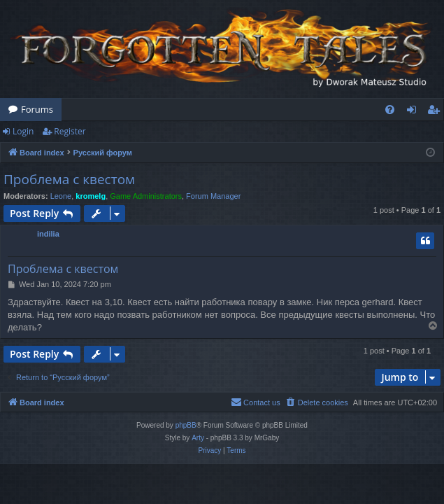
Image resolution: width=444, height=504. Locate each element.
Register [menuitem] (436, 112)
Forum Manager (213, 196)
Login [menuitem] (414, 112)
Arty (198, 438)
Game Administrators (146, 196)
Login (23, 131)
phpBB (186, 425)
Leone (61, 196)
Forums (37, 109)
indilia (48, 234)
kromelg (91, 196)
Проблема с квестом (69, 179)
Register (70, 131)
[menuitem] (390, 110)
